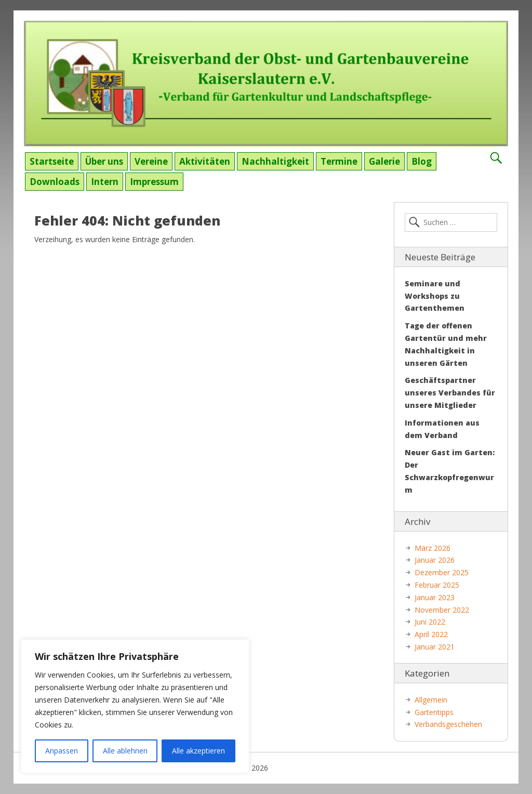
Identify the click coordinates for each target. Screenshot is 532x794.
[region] (135, 706)
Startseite (52, 161)
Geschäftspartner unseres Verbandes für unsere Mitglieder (450, 393)
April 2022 (431, 634)
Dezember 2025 (442, 572)
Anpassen (62, 751)
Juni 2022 (430, 622)
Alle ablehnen (125, 751)
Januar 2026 (435, 560)
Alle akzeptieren (198, 751)
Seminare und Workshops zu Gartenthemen (435, 296)
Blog (422, 161)
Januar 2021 (435, 647)
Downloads (55, 182)
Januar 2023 (435, 597)
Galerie (384, 161)
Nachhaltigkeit (275, 161)
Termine (339, 161)
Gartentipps (434, 712)
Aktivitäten (205, 161)
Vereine (151, 161)
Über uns (104, 161)
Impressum (154, 182)
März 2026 (433, 548)
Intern (105, 182)
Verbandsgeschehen (448, 724)
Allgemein (431, 700)
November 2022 (442, 610)
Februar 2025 (437, 585)
